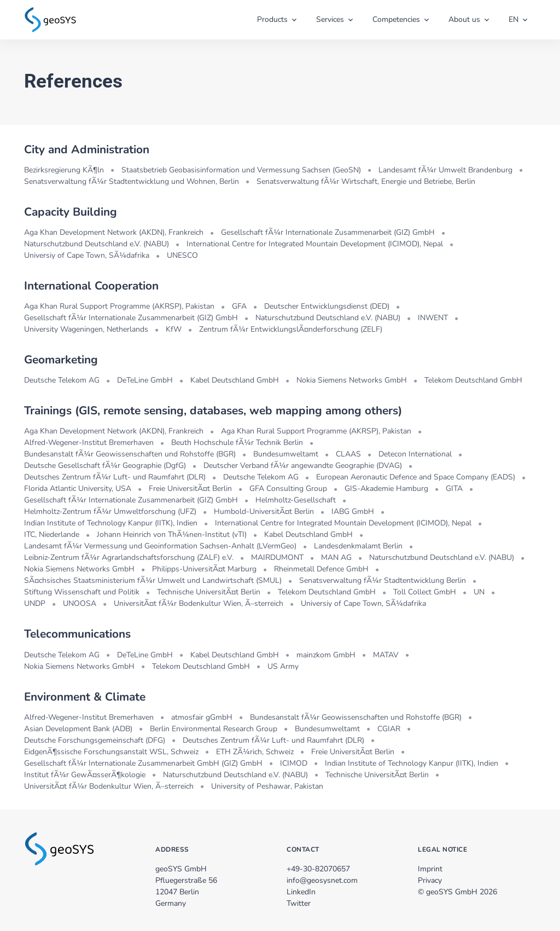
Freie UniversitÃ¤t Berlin (190, 488)
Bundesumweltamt (286, 454)
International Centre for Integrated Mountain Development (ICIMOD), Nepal (315, 244)
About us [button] (464, 19)
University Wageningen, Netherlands (86, 329)
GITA (454, 488)
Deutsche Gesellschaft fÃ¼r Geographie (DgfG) (105, 465)
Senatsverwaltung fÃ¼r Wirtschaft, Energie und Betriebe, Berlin (366, 181)
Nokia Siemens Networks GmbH (352, 380)
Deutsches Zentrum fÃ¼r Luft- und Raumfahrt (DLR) (115, 477)
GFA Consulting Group (288, 488)
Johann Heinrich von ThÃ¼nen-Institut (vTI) (172, 534)
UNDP (35, 603)
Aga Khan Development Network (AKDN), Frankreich (114, 232)
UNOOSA (80, 603)
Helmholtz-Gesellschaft (296, 500)
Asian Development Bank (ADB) (78, 729)
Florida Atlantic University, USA (78, 488)
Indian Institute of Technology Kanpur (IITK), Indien (111, 523)
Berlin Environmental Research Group (214, 729)
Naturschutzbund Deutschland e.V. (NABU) (97, 244)
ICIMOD (294, 763)
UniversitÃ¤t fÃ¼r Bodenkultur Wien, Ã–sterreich (199, 603)
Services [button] (330, 19)
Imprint (430, 869)
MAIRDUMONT (277, 557)
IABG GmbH (353, 511)
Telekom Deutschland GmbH (473, 380)
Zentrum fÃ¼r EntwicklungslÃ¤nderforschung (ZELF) (291, 329)
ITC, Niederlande (52, 534)
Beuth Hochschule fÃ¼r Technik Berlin (237, 443)
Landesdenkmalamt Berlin (358, 546)
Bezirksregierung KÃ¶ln (64, 170)
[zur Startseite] (50, 19)
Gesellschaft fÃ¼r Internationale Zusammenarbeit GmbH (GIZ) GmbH (143, 763)
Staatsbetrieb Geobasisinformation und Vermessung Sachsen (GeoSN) (241, 170)
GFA (239, 306)
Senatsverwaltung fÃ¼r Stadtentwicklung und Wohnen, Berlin (132, 181)
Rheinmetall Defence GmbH (321, 569)
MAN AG (336, 557)
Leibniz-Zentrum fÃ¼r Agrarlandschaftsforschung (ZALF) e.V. (129, 557)
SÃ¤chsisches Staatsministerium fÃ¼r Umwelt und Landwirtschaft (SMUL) (153, 580)
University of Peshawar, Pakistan (267, 786)
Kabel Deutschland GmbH (235, 380)
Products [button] (272, 19)
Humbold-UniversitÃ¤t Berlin (264, 511)
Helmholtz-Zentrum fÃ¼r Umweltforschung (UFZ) (110, 511)
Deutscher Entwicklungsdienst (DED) (327, 306)
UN (479, 592)
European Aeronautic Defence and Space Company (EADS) (416, 477)
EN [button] (514, 19)
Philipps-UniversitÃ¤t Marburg (204, 569)
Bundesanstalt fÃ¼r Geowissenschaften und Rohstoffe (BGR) (130, 454)
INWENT (433, 318)
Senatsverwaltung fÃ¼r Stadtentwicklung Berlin (383, 580)
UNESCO (182, 255)
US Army (283, 666)
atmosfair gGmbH (202, 717)
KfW (174, 329)
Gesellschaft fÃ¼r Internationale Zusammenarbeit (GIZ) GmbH (328, 232)
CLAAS (348, 454)
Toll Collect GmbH (425, 592)
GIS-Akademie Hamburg (386, 488)
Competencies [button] (396, 19)
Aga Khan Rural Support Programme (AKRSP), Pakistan (119, 306)
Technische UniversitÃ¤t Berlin (209, 592)
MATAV (386, 655)
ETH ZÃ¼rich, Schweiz (255, 752)
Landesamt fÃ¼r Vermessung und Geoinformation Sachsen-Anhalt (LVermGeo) (160, 546)
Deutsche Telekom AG (62, 380)
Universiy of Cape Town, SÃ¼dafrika (87, 255)
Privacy (430, 880)
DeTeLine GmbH (145, 380)
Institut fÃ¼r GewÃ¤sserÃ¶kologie (85, 775)
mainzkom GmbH (326, 655)
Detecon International (415, 454)
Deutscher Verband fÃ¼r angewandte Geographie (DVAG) (303, 465)
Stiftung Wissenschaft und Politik (82, 592)
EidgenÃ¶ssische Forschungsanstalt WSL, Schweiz (111, 752)
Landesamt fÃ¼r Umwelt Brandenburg (445, 170)
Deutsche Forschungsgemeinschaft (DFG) (95, 740)
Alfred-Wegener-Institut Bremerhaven (89, 443)
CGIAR (389, 729)
